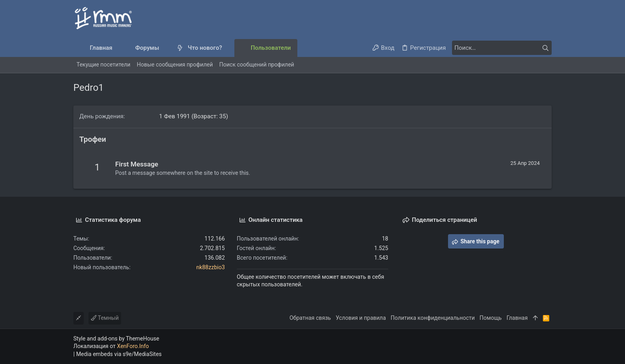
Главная (517, 318)
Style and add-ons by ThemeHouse (116, 339)
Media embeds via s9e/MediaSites (119, 354)
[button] (166, 48)
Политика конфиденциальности (433, 318)
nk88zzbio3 (210, 267)
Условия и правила (361, 318)
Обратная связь (310, 318)
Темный (105, 318)
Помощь (491, 318)
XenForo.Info (133, 346)
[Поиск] (502, 48)
